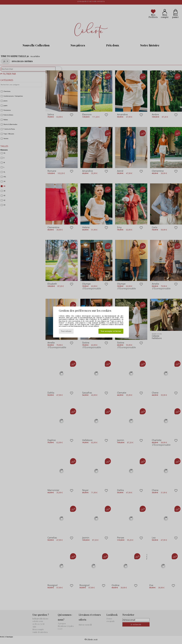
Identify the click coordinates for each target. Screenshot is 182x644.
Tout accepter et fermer (111, 331)
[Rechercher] (57, 71)
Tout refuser (66, 331)
